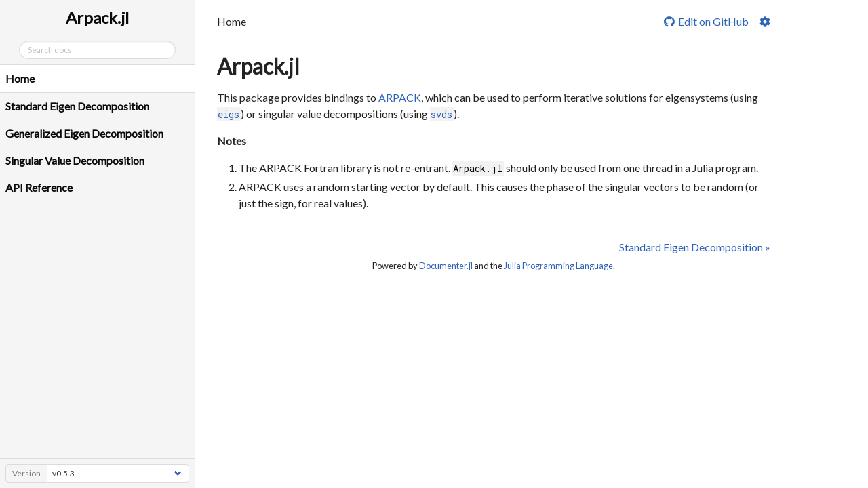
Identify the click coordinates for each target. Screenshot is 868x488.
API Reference (39, 187)
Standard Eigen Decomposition (77, 106)
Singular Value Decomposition (75, 160)
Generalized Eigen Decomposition (84, 133)
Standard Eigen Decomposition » (695, 247)
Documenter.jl (446, 266)
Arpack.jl (258, 66)
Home (20, 78)
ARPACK (400, 97)
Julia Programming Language (558, 266)
